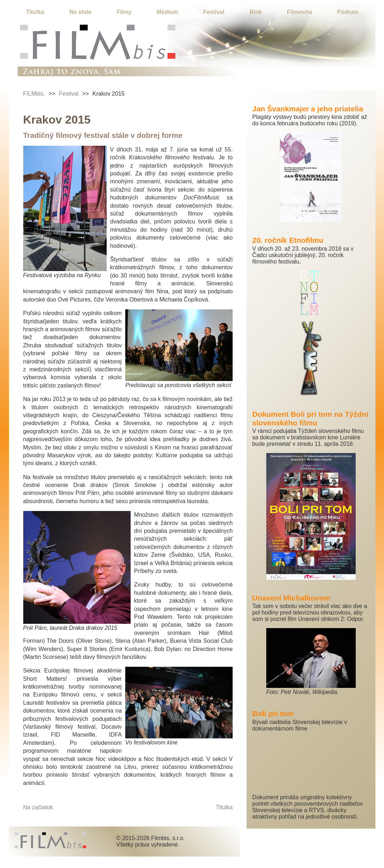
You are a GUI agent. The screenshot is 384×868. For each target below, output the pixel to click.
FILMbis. (34, 94)
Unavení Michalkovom (291, 598)
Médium (167, 12)
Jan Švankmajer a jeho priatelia (308, 109)
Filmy (124, 12)
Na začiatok (38, 807)
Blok (256, 12)
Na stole (81, 12)
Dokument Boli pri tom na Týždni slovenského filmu (310, 418)
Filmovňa (300, 12)
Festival (214, 12)
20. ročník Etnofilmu (288, 240)
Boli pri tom (273, 713)
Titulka (35, 12)
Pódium (348, 12)
